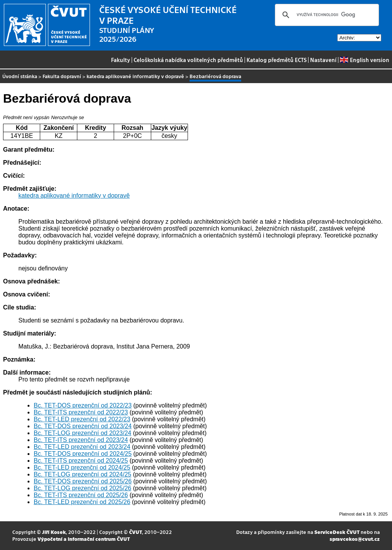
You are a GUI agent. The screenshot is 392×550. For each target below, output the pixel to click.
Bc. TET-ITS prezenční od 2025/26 (81, 495)
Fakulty (121, 60)
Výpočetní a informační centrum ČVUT (84, 539)
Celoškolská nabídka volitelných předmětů (188, 60)
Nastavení (323, 60)
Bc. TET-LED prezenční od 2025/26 (82, 502)
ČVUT (136, 532)
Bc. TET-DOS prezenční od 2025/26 (83, 481)
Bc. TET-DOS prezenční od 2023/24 (83, 426)
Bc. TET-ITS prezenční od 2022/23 (81, 412)
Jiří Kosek (54, 532)
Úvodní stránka (20, 76)
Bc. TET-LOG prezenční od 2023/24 (82, 433)
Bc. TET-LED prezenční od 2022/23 (82, 419)
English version (364, 60)
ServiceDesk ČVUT (337, 532)
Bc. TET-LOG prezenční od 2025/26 (82, 488)
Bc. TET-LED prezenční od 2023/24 (82, 447)
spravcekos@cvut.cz (355, 539)
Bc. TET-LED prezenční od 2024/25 (82, 467)
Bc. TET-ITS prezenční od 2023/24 (81, 440)
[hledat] (326, 15)
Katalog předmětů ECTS (277, 60)
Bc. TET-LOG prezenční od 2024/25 (82, 474)
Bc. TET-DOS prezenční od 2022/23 (83, 405)
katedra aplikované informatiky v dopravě (135, 76)
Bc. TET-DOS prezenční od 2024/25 (83, 454)
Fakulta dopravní (62, 76)
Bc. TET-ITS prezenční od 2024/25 (81, 461)
